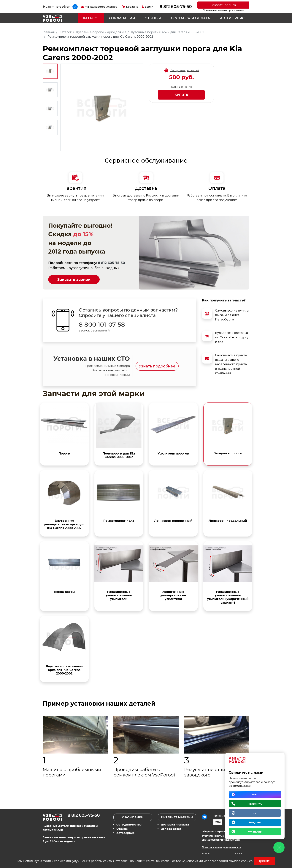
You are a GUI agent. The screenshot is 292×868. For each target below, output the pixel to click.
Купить (181, 95)
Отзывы (153, 18)
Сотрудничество (129, 824)
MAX (255, 794)
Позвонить (255, 804)
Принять (264, 861)
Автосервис (232, 18)
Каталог (91, 18)
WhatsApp (255, 832)
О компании (122, 18)
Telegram (255, 822)
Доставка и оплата (190, 18)
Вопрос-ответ (171, 829)
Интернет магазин (177, 817)
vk (255, 813)
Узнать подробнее (157, 366)
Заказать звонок (223, 5)
